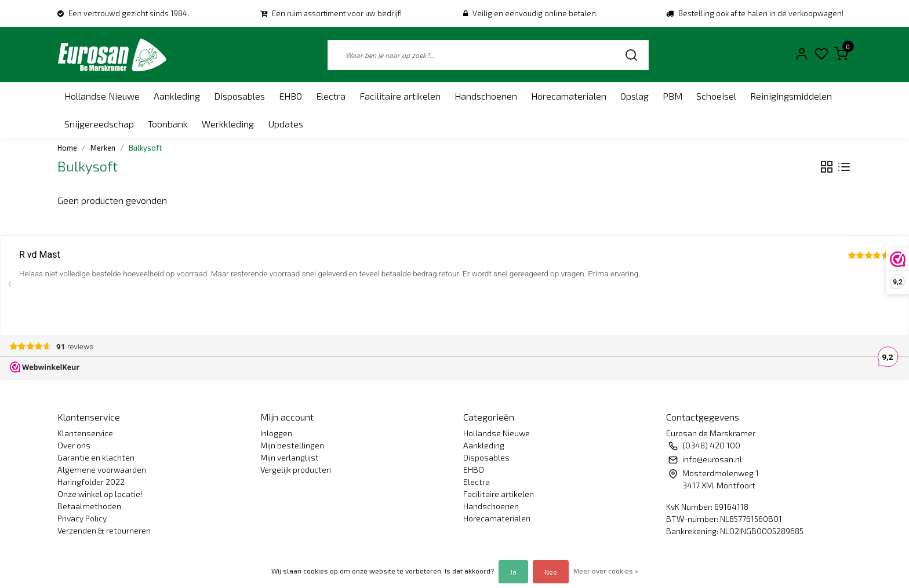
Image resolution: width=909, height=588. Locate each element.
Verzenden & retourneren (104, 530)
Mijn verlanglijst (290, 457)
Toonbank (168, 124)
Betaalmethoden (89, 506)
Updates (286, 124)
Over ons (74, 445)
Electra (331, 96)
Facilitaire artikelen (400, 96)
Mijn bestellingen (292, 445)
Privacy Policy (82, 518)
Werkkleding (228, 124)
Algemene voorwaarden (102, 470)
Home (67, 148)
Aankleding (177, 96)
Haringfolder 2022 (91, 482)
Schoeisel (716, 96)
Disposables (239, 96)
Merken (103, 148)
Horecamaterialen (569, 96)
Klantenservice (85, 433)
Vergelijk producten (296, 470)
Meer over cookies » (606, 571)
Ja (513, 572)
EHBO (290, 96)
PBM (672, 96)
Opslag (635, 96)
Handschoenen (486, 96)
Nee (551, 572)
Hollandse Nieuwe (102, 96)
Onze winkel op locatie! (100, 494)
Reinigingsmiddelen (791, 96)
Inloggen (276, 433)
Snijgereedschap (99, 124)
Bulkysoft (145, 148)
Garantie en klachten (96, 457)
